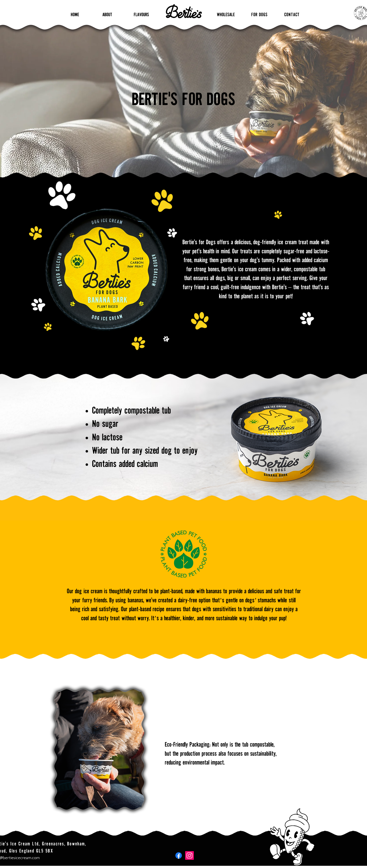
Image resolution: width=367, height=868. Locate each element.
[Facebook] (179, 855)
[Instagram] (189, 855)
